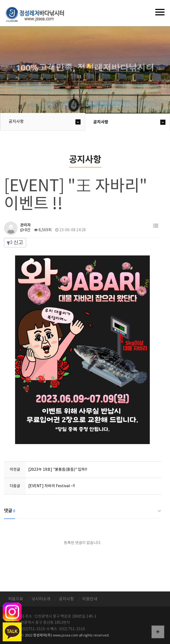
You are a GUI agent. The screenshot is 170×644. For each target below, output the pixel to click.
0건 (25, 230)
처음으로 (16, 599)
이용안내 (90, 599)
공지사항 (16, 122)
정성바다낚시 (38, 14)
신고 (15, 243)
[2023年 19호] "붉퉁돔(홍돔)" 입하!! (58, 470)
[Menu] (160, 12)
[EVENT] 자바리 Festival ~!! (52, 486)
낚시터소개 (41, 599)
